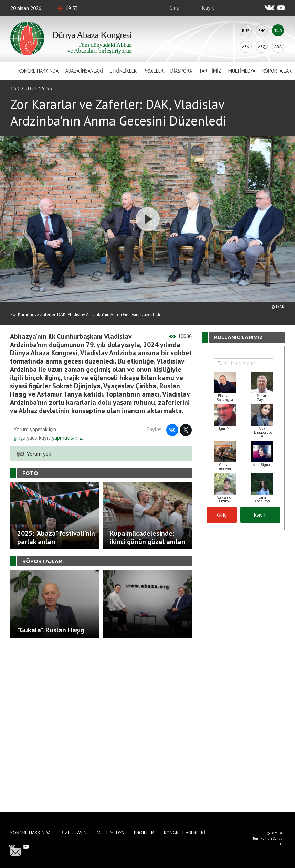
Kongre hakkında (38, 71)
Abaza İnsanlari (84, 71)
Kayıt (208, 8)
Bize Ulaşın (74, 833)
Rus (246, 30)
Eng (262, 30)
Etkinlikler (123, 71)
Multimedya (242, 71)
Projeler (154, 71)
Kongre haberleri (185, 833)
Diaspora (181, 71)
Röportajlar (277, 71)
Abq (262, 47)
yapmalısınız (66, 437)
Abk (246, 47)
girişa (20, 437)
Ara (278, 47)
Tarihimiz (210, 71)
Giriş (174, 8)
